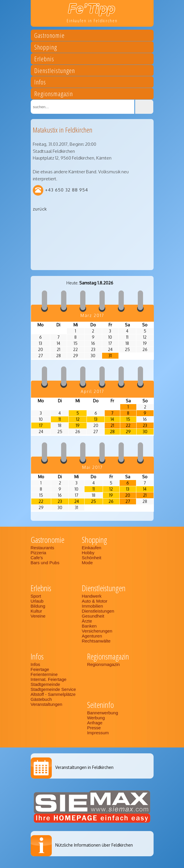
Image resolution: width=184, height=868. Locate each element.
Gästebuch (41, 699)
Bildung (38, 606)
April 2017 (92, 391)
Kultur (36, 611)
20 (128, 495)
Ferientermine (44, 674)
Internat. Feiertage (49, 679)
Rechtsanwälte (96, 641)
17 (41, 425)
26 (111, 501)
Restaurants (43, 548)
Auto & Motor (95, 601)
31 (110, 356)
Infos (40, 83)
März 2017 (92, 315)
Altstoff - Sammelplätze (54, 694)
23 (145, 425)
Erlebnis (44, 60)
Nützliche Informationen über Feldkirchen (94, 845)
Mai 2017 (92, 467)
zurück (40, 209)
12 (78, 419)
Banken (89, 626)
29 (128, 432)
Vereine (38, 616)
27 (128, 501)
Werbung (96, 718)
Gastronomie (49, 36)
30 (145, 432)
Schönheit (92, 558)
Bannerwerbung (103, 713)
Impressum (98, 733)
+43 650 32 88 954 (67, 190)
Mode (87, 563)
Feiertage (40, 669)
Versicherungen (97, 631)
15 (128, 419)
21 (112, 425)
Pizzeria (38, 553)
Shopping (46, 48)
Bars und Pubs (45, 563)
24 (77, 501)
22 (128, 425)
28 (112, 432)
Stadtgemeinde (45, 684)
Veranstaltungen (47, 704)
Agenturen (92, 636)
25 (93, 501)
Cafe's (37, 558)
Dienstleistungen (55, 71)
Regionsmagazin (54, 95)
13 (96, 419)
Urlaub (37, 601)
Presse (94, 728)
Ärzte (87, 621)
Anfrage (95, 723)
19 (78, 425)
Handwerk (92, 596)
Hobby (88, 553)
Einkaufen (92, 548)
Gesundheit (93, 616)
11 (60, 419)
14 (112, 419)
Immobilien (93, 606)
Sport (36, 596)
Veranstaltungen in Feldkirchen (84, 767)
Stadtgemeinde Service (53, 689)
